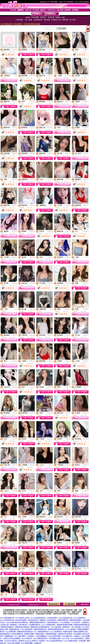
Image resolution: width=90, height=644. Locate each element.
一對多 (15, 76)
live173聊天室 (24, 605)
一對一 (51, 205)
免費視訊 (14, 50)
